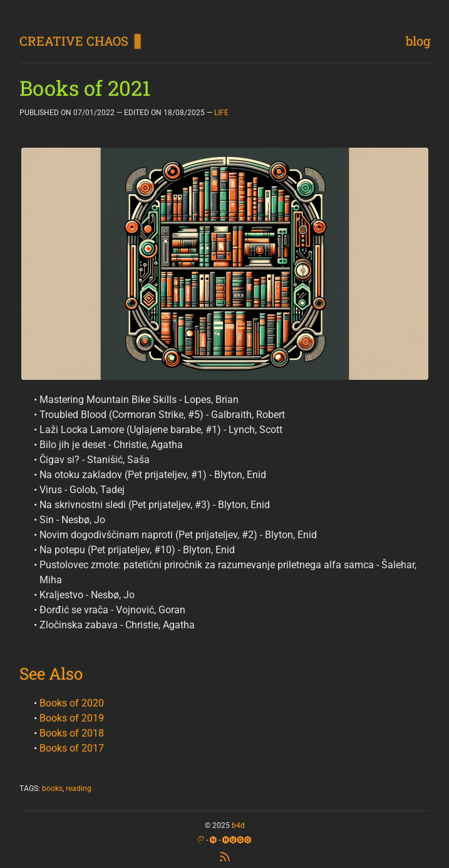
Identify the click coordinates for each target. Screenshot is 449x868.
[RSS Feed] (225, 855)
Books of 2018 (72, 733)
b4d (238, 825)
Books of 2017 (72, 748)
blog (418, 41)
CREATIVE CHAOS (74, 41)
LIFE (221, 113)
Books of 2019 (72, 718)
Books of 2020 (72, 703)
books (52, 789)
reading (79, 789)
